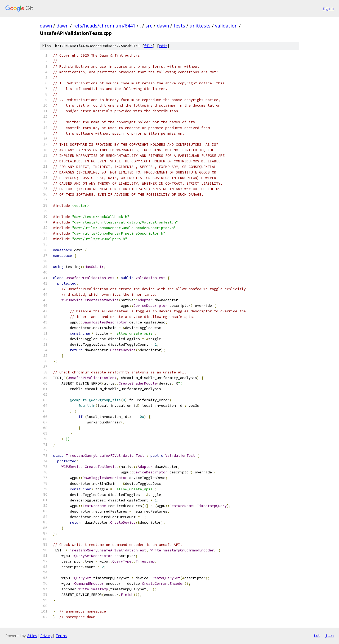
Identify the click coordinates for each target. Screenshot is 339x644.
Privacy (46, 636)
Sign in (328, 8)
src (149, 26)
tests (179, 26)
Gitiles (32, 636)
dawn (46, 26)
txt (317, 636)
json (329, 636)
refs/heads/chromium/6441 (104, 26)
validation (226, 26)
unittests (200, 26)
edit (163, 46)
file (148, 46)
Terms (61, 636)
